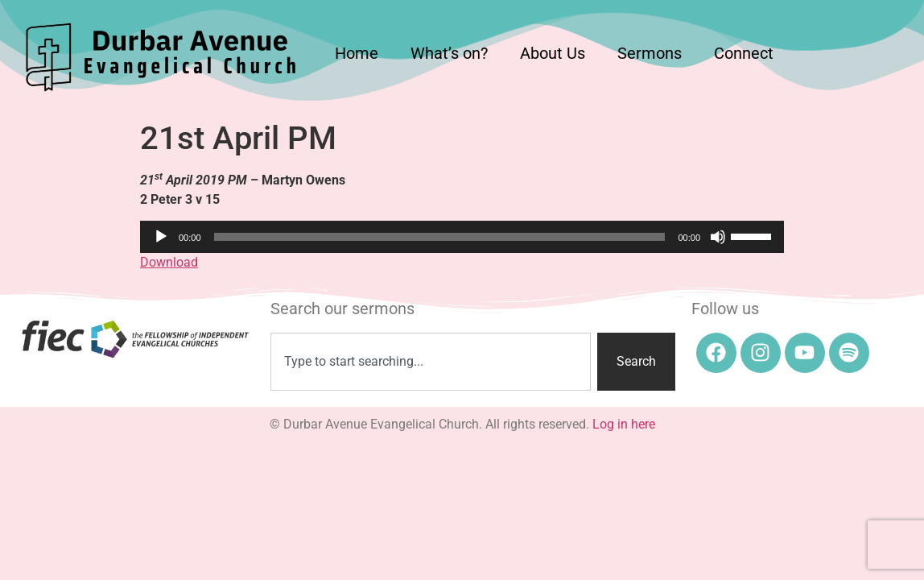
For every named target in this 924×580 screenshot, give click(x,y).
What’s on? (449, 53)
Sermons (650, 53)
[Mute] (718, 237)
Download (169, 262)
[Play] (161, 237)
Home (357, 53)
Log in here (624, 424)
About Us (553, 53)
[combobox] (430, 362)
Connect (744, 53)
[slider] (440, 237)
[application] (462, 237)
